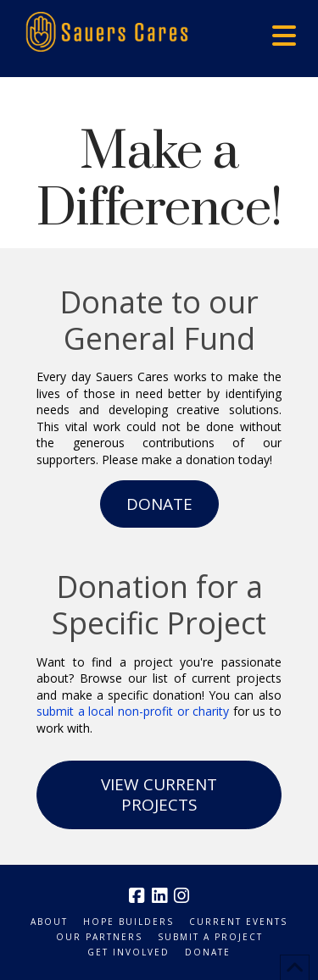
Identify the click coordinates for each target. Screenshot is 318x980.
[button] (284, 36)
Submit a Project (210, 937)
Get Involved (128, 952)
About (49, 922)
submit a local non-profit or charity (133, 711)
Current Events (238, 922)
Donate (208, 952)
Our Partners (99, 937)
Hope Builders (128, 922)
